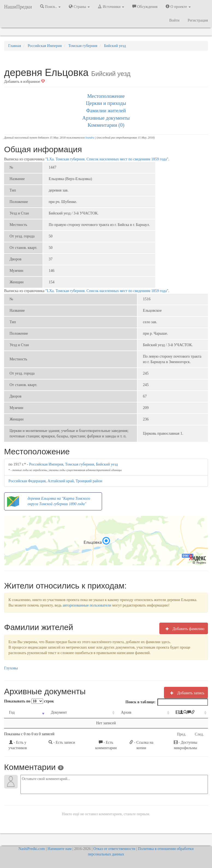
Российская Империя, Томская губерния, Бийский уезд (74, 464)
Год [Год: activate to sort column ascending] (12, 712)
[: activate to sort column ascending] (175, 713)
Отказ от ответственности (114, 849)
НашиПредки (18, 7)
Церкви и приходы (106, 103)
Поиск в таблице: (167, 702)
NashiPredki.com (32, 849)
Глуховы (11, 668)
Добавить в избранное (24, 82)
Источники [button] (111, 7)
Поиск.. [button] (50, 7)
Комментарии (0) (106, 125)
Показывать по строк (29, 701)
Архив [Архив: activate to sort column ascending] (107, 712)
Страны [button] (79, 7)
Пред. (181, 734)
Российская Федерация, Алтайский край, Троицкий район (55, 481)
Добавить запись (186, 693)
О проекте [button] (178, 7)
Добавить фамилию (184, 629)
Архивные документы (106, 118)
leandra (90, 138)
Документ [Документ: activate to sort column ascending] (52, 712)
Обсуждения (145, 7)
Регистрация (198, 20)
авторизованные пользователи (87, 605)
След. (199, 734)
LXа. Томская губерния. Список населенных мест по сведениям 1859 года (107, 159)
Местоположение (106, 96)
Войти (174, 20)
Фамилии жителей (106, 111)
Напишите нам (59, 849)
